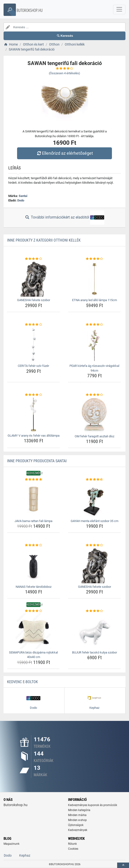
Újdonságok (76, 825)
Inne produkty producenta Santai (37, 461)
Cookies (73, 849)
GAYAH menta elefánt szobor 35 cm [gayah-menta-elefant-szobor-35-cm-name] (94, 521)
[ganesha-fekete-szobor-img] (33, 279)
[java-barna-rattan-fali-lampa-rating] (33, 480)
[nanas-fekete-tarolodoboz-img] (33, 565)
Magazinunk (12, 844)
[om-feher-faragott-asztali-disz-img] (94, 415)
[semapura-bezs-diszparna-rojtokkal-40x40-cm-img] (33, 631)
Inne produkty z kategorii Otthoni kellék (44, 240)
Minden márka (77, 815)
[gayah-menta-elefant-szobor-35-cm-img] (94, 500)
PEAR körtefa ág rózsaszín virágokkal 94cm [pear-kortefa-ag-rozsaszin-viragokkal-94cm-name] (94, 368)
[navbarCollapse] (119, 9)
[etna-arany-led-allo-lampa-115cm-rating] (94, 259)
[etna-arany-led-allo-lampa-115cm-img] (94, 279)
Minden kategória (79, 810)
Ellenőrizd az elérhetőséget (64, 153)
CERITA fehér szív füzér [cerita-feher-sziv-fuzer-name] (33, 366)
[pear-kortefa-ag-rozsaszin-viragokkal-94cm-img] (94, 345)
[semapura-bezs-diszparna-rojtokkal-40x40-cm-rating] (33, 611)
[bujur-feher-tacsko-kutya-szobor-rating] (94, 611)
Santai (23, 196)
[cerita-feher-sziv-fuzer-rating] (33, 325)
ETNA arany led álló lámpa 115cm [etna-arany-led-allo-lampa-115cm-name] (94, 300)
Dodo (21, 200)
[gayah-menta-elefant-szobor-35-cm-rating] (94, 480)
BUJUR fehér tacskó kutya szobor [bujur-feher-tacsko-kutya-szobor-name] (94, 652)
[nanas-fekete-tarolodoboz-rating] (33, 545)
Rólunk (72, 844)
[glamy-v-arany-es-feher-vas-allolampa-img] (33, 415)
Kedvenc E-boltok (23, 682)
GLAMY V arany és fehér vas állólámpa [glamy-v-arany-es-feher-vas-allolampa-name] (34, 436)
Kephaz (25, 855)
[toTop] (123, 865)
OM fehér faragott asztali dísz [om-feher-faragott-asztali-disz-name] (94, 436)
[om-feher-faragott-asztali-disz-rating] (94, 395)
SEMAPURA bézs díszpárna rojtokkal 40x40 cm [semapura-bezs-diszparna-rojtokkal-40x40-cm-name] (33, 655)
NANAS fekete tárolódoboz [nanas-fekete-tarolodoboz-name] (34, 587)
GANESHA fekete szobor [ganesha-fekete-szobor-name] (34, 300)
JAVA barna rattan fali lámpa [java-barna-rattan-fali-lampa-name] (33, 521)
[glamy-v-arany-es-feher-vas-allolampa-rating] (33, 395)
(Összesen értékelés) (64, 73)
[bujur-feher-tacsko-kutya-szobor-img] (94, 631)
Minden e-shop (77, 820)
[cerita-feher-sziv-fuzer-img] (33, 345)
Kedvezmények (78, 830)
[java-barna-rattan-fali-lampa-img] (33, 500)
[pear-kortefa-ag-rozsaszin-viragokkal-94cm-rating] (94, 325)
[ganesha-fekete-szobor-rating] (33, 259)
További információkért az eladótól (64, 218)
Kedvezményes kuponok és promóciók (93, 805)
